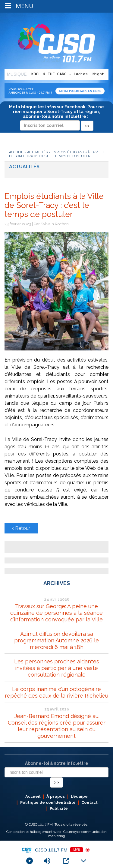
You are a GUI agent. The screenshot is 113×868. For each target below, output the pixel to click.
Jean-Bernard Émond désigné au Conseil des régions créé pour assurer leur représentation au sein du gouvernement (57, 726)
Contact (89, 802)
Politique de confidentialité (48, 802)
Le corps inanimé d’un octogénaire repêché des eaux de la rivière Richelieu (56, 692)
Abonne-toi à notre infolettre (57, 763)
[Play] (30, 861)
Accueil (16, 152)
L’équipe (79, 796)
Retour (21, 528)
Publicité (59, 808)
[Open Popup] (66, 861)
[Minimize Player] (83, 861)
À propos (56, 796)
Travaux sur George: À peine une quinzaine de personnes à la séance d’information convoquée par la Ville (56, 613)
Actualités (37, 152)
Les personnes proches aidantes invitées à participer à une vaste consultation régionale (57, 668)
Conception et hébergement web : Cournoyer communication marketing (56, 834)
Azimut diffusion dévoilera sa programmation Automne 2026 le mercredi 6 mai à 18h (56, 640)
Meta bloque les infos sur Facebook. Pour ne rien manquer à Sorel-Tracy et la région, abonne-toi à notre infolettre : (56, 116)
